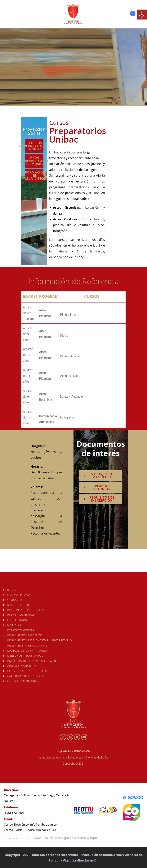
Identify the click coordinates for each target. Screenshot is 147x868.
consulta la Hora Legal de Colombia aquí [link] (66, 838)
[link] (142, 15)
